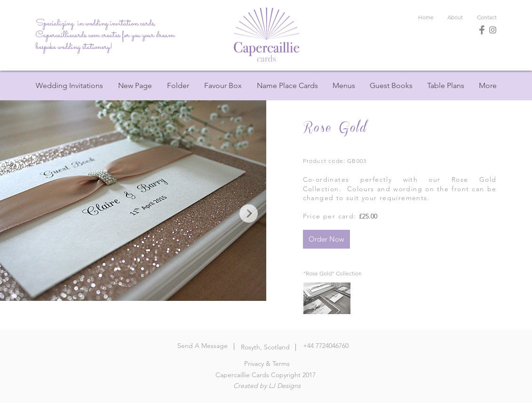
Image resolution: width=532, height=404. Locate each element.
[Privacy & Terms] (267, 364)
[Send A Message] (202, 346)
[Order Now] (326, 239)
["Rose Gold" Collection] (333, 274)
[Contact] (487, 17)
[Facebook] (482, 30)
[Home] (266, 35)
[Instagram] (493, 30)
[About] (455, 17)
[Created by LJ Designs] (267, 386)
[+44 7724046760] (326, 346)
